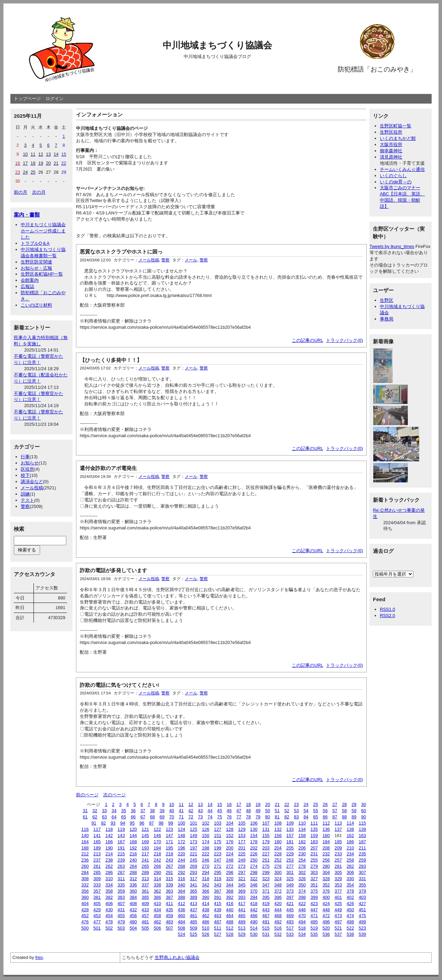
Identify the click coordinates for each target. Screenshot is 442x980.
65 (124, 817)
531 (266, 934)
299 (266, 872)
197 (194, 848)
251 (266, 860)
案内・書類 (27, 215)
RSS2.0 (387, 616)
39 (162, 811)
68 (152, 817)
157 (290, 835)
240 (133, 860)
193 (145, 848)
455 (121, 916)
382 (109, 897)
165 (97, 842)
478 (109, 922)
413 (194, 904)
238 (109, 860)
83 (296, 817)
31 (85, 811)
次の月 (39, 192)
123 (169, 829)
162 (350, 835)
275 (266, 866)
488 (230, 922)
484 (181, 922)
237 (97, 860)
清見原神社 (391, 157)
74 (210, 817)
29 (354, 804)
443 (266, 910)
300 (278, 872)
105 (242, 823)
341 (194, 885)
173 (194, 842)
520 (326, 928)
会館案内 (30, 280)
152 (230, 835)
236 (85, 860)
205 (290, 848)
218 (157, 854)
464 (230, 916)
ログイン (55, 99)
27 (335, 804)
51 (277, 811)
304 (326, 872)
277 (290, 866)
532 (278, 934)
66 (133, 817)
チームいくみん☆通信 (402, 169)
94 (123, 823)
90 (364, 817)
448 (326, 910)
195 (169, 848)
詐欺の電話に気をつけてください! (119, 685)
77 (239, 817)
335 (121, 885)
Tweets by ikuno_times (392, 246)
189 (97, 848)
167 (121, 842)
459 (169, 916)
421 (290, 904)
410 (157, 904)
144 (133, 835)
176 (230, 842)
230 (302, 854)
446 (302, 910)
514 (254, 928)
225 (242, 854)
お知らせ (30, 463)
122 (157, 829)
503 (121, 928)
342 (206, 885)
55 (316, 811)
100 (181, 823)
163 (362, 835)
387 (169, 897)
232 (326, 854)
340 (181, 885)
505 (145, 928)
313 (145, 879)
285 (97, 872)
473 (338, 916)
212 (85, 854)
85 (316, 817)
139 (362, 829)
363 (169, 891)
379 (362, 891)
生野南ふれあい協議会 (177, 957)
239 (121, 860)
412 (181, 904)
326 (302, 879)
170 (157, 842)
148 (181, 835)
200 (230, 848)
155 (266, 835)
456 (133, 916)
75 (220, 817)
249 (242, 860)
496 (326, 922)
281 (338, 866)
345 (242, 885)
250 (254, 860)
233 (338, 854)
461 (194, 916)
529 (242, 934)
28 (344, 804)
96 (142, 823)
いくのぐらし (393, 176)
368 (230, 891)
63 (104, 817)
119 (121, 829)
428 (85, 910)
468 (278, 916)
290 (157, 872)
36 (133, 811)
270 (206, 866)
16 (229, 804)
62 (95, 817)
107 (266, 823)
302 (302, 872)
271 (218, 866)
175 (218, 842)
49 (258, 811)
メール (191, 260)
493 (290, 922)
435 (169, 910)
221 (194, 854)
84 (306, 817)
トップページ (27, 99)
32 (95, 811)
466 (254, 916)
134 (302, 829)
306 (350, 872)
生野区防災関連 (36, 262)
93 (113, 823)
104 (230, 823)
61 (85, 817)
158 (302, 835)
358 (109, 891)
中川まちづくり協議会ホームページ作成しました (43, 231)
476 (85, 922)
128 (230, 829)
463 (218, 916)
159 (314, 835)
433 (145, 910)
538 (350, 934)
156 (278, 835)
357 (97, 891)
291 (169, 872)
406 (109, 904)
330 (350, 879)
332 (85, 885)
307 (362, 872)
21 (277, 804)
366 (206, 891)
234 (350, 854)
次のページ (114, 795)
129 (242, 829)
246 (206, 860)
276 (278, 866)
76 (229, 817)
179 (266, 842)
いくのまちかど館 (398, 138)
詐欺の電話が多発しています (113, 570)
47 (239, 811)
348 (278, 885)
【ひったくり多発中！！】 (111, 360)
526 (206, 934)
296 (230, 872)
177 (242, 842)
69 (162, 817)
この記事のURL (308, 340)
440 (230, 910)
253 (290, 860)
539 (362, 934)
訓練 (25, 494)
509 (194, 928)
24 (306, 804)
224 (230, 854)
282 (350, 866)
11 (181, 804)
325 (290, 879)
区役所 (27, 469)
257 (338, 860)
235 (362, 854)
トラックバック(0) (344, 340)
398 (302, 897)
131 (266, 829)
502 (109, 928)
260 (85, 866)
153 (242, 835)
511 (218, 928)
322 (254, 879)
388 (181, 897)
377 (338, 891)
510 (206, 928)
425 (338, 904)
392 (230, 897)
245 (194, 860)
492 (278, 922)
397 (290, 897)
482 (157, 922)
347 (266, 885)
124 (181, 829)
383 (121, 897)
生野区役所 (391, 132)
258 (350, 860)
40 (172, 811)
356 (85, 891)
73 (200, 817)
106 (254, 823)
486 (206, 922)
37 (143, 811)
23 (296, 804)
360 (133, 891)
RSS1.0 (387, 609)
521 (338, 928)
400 (326, 897)
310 (109, 879)
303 (314, 872)
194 (157, 848)
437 (194, 910)
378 (350, 891)
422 (302, 904)
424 (326, 904)
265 (145, 866)
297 (242, 872)
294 (206, 872)
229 (290, 854)
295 (218, 872)
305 (338, 872)
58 (344, 811)
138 (350, 829)
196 (181, 848)
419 (266, 904)
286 (109, 872)
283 (362, 866)
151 (218, 835)
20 (268, 804)
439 (218, 910)
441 (242, 910)
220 (181, 854)
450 (350, 910)
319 (218, 879)
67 (143, 817)
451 (362, 910)
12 (191, 804)
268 (181, 866)
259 (362, 860)
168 (133, 842)
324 (278, 879)
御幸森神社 (391, 151)
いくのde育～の (396, 182)
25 (316, 804)
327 (314, 879)
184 (326, 842)
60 (364, 811)
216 (133, 854)
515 (266, 928)
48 (248, 811)
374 (302, 891)
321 (242, 879)
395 (266, 897)
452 (85, 916)
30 (364, 804)
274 (254, 866)
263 (121, 866)
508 (181, 928)
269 (194, 866)
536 (326, 934)
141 (97, 835)
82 (287, 817)
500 (85, 928)
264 (133, 866)
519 (314, 928)
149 (194, 835)
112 (326, 823)
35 (124, 811)
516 (278, 928)
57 (335, 811)
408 (133, 904)
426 (350, 904)
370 (254, 891)
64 (114, 817)
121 (145, 829)
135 (314, 829)
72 (191, 817)
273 (242, 866)
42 (191, 811)
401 (338, 897)
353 (338, 885)
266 (157, 866)
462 (206, 916)
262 (109, 866)
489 (242, 922)
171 (169, 842)
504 (133, 928)
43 (200, 811)
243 (169, 860)
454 (109, 916)
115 (362, 823)
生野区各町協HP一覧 (42, 274)
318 (206, 879)
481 (145, 922)
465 (242, 916)
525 (194, 934)
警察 (25, 506)
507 (169, 928)
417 (242, 904)
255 (314, 860)
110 (302, 823)
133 (290, 829)
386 (157, 897)
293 (194, 872)
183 (314, 842)
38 (152, 811)
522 (350, 928)
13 (200, 804)
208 (326, 848)
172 (181, 842)
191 (121, 848)
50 (268, 811)
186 (350, 842)
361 (145, 891)
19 (258, 804)
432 (133, 910)
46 (229, 811)
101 (194, 823)
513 (242, 928)
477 (97, 922)
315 (169, 879)
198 (206, 848)
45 (220, 811)
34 (114, 811)
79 (258, 817)
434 (157, 910)
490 (254, 922)
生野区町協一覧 (396, 126)
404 (85, 904)
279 (314, 866)
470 (302, 916)
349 (290, 885)
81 (277, 817)
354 (350, 885)
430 (109, 910)
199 (218, 848)
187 (362, 842)
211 (362, 848)
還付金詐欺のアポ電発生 (108, 468)
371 (266, 891)
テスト (27, 500)
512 (230, 928)
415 (218, 904)
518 (302, 928)
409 (145, 904)
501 (97, 928)
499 (362, 922)
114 (350, 823)
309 (97, 879)
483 (169, 922)
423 (314, 904)
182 (302, 842)
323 (266, 879)
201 (242, 848)
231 (314, 854)
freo (39, 957)
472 (326, 916)
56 (325, 811)
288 (133, 872)
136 (326, 829)
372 (278, 891)
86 (325, 817)
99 (171, 823)
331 (362, 879)
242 (157, 860)
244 (181, 860)
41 (181, 811)
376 (326, 891)
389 (194, 897)
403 (362, 897)
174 (206, 842)
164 (85, 842)
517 (290, 928)
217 (145, 854)
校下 (25, 475)
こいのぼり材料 (36, 305)
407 (121, 904)
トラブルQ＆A (35, 243)
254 (302, 860)
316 (181, 879)
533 (290, 934)
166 (109, 842)
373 (290, 891)
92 (103, 823)
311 (121, 879)
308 (85, 879)
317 (194, 879)
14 (210, 804)
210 (350, 848)
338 (157, 885)
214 (109, 854)
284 (85, 872)
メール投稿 (32, 488)
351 (314, 885)
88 (344, 817)
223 (218, 854)
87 (335, 817)
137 (338, 829)
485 (194, 922)
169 (145, 842)
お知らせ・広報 (36, 268)
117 (97, 829)
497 (338, 922)
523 (362, 928)
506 (157, 928)
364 (181, 891)
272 (230, 866)
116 (85, 829)
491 (266, 922)
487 (218, 922)
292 (181, 872)
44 (210, 811)
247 (218, 860)
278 (302, 866)
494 (302, 922)
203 (266, 848)
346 (254, 885)
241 (145, 860)
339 (169, 885)
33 (104, 811)
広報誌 (27, 286)
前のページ (87, 795)
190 (109, 848)
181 (290, 842)
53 (296, 811)
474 (350, 916)
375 (314, 891)
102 (206, 823)
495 (314, 922)
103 (218, 823)
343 (218, 885)
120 (133, 829)
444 (278, 910)
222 (206, 854)
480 (133, 922)
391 (218, 897)
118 (109, 829)
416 (230, 904)
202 (254, 848)
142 (109, 835)
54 (306, 811)
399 (314, 897)
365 (194, 891)
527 (218, 934)
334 (109, 885)
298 (254, 872)
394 (254, 897)
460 (181, 916)
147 (169, 835)
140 (85, 835)
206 (302, 848)
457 (145, 916)
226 (254, 854)
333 (97, 885)
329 (338, 879)
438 (206, 910)
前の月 (21, 192)
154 (254, 835)
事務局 (387, 319)
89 (354, 817)
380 (85, 897)
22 (287, 804)
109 (290, 823)
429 (97, 910)
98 (161, 823)
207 (314, 848)
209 (338, 848)
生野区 (387, 300)
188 (85, 848)
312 (133, 879)
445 (290, 910)
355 (362, 885)
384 (133, 897)
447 (314, 910)
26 (325, 804)
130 (254, 829)
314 (157, 879)
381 (97, 897)
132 (278, 829)
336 (133, 885)
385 (145, 897)
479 (121, 922)
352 (326, 885)
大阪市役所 (391, 145)
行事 (25, 457)
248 (230, 860)
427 (362, 904)
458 (157, 916)
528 (230, 934)
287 (121, 872)
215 (121, 854)
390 (206, 897)
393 (242, 897)
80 (268, 817)
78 (248, 817)
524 (181, 934)
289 (145, 872)
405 (97, 904)
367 (218, 891)
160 (326, 835)
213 (97, 854)
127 (218, 829)
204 (278, 848)
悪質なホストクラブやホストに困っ (121, 252)
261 (97, 866)
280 (326, 866)
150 (206, 835)
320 (230, 879)
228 (278, 854)
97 (151, 823)
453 (97, 916)
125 (194, 829)
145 (145, 835)
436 (181, 910)
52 (287, 811)
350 (302, 885)
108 (278, 823)
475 (362, 916)
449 (338, 910)
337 (145, 885)
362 (157, 891)
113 (338, 823)
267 (169, 866)
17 (239, 804)
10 (172, 804)
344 (230, 885)
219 (169, 854)
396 (278, 897)
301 (290, 872)
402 (350, 897)
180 (278, 842)
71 (181, 817)
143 (121, 835)
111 (314, 823)
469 (290, 916)
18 (248, 804)
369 (242, 891)
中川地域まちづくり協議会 (217, 45)
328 (326, 879)
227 (266, 854)
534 (302, 934)
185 (338, 842)
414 (206, 904)
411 (169, 904)
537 (338, 934)
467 (266, 916)
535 (314, 934)
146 (157, 835)
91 (94, 823)
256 (326, 860)
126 (206, 829)
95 (132, 823)
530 (254, 934)
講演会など (32, 482)
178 (254, 842)
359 (121, 891)
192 (133, 848)
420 (278, 904)
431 (121, 910)
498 (350, 922)
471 (314, 916)
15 (220, 804)
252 (278, 860)
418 (254, 904)
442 (254, 910)
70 (172, 817)
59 (354, 811)
